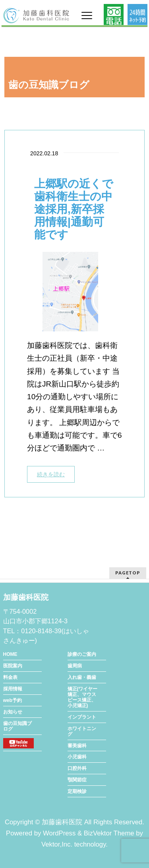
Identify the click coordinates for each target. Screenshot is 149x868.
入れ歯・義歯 (82, 677)
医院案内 (13, 666)
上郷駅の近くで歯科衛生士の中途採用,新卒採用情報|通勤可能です (74, 209)
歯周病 (75, 666)
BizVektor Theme (109, 833)
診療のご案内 (82, 654)
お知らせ (13, 712)
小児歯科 (77, 757)
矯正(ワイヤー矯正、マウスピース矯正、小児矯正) (83, 697)
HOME (10, 654)
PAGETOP (128, 573)
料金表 (10, 677)
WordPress (59, 833)
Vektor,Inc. (57, 844)
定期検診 (77, 791)
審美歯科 (77, 746)
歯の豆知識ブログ (17, 726)
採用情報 (13, 689)
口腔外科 (77, 768)
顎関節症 (77, 780)
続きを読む (51, 474)
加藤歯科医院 (62, 822)
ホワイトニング (82, 731)
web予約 (13, 700)
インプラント (82, 717)
